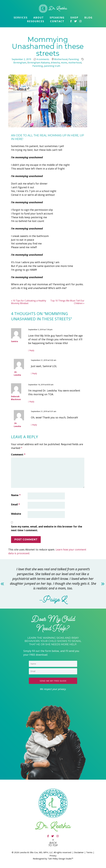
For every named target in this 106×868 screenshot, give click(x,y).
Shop (74, 17)
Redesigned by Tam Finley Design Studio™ (53, 858)
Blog (88, 17)
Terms (89, 852)
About (39, 17)
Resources (36, 21)
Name (16, 495)
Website (16, 514)
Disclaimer (79, 852)
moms (64, 63)
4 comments (43, 59)
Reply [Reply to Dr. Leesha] (35, 373)
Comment (18, 454)
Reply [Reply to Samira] (32, 350)
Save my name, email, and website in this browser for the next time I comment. (47, 528)
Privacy (53, 855)
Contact (57, 21)
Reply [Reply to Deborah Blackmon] (32, 402)
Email (15, 504)
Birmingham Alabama (39, 63)
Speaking (57, 17)
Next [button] (103, 584)
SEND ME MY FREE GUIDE (53, 680)
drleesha (55, 63)
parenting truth (52, 66)
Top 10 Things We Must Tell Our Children (67, 302)
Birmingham (20, 63)
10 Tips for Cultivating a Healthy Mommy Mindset (29, 302)
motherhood (75, 63)
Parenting (74, 59)
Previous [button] (3, 584)
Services (21, 17)
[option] (53, 584)
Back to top (53, 844)
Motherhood (61, 59)
